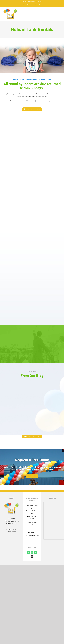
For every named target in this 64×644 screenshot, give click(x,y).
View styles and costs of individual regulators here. (32, 80)
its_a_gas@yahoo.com (32, 535)
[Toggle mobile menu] (61, 11)
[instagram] (32, 553)
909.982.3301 (32, 533)
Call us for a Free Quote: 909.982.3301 (32, 1)
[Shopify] (32, 556)
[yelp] (36, 553)
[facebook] (28, 553)
